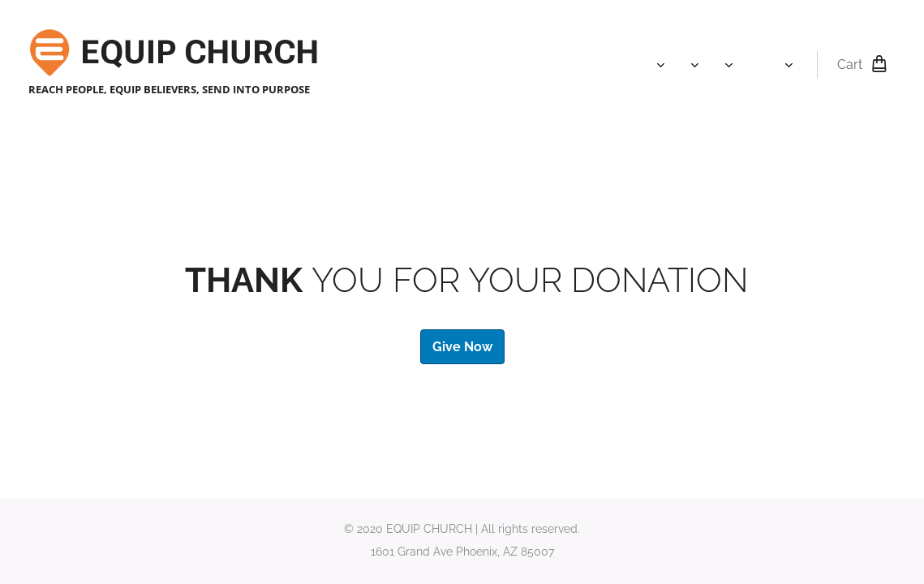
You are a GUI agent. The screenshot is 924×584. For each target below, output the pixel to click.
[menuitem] (508, 65)
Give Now (462, 346)
